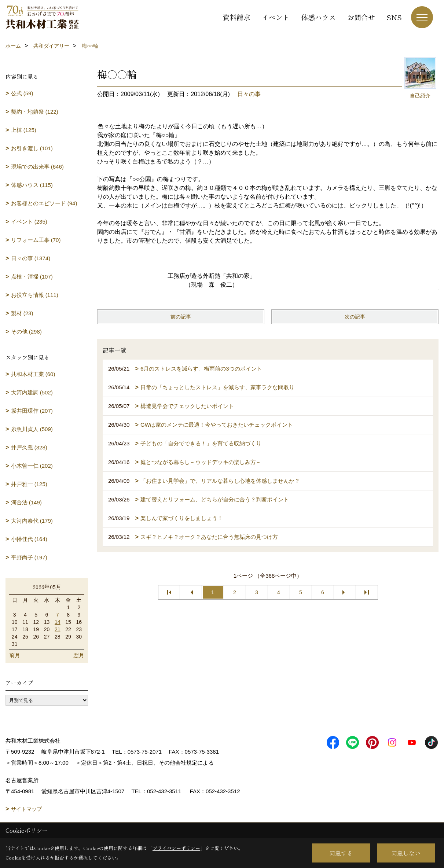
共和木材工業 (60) (33, 374)
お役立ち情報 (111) (35, 295)
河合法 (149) (26, 502)
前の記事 (181, 317)
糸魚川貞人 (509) (32, 429)
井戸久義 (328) (29, 447)
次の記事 (355, 317)
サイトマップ (26, 809)
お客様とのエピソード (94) (44, 203)
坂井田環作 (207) (32, 411)
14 (58, 622)
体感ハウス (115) (32, 185)
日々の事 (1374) (31, 258)
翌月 (79, 655)
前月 (15, 655)
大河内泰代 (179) (32, 521)
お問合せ (361, 17)
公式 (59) (22, 93)
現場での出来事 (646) (37, 167)
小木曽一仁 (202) (32, 466)
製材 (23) (22, 313)
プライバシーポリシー (176, 848)
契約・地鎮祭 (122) (35, 112)
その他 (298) (26, 332)
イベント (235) (29, 222)
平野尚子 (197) (29, 557)
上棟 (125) (24, 130)
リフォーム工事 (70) (36, 240)
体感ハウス (318, 17)
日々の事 (249, 94)
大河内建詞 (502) (32, 392)
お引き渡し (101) (32, 148)
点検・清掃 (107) (32, 277)
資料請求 (236, 17)
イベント (276, 17)
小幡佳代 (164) (29, 539)
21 (58, 629)
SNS (394, 17)
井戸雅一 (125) (29, 484)
